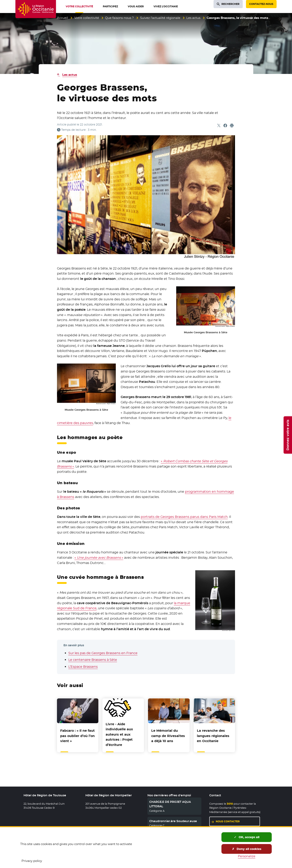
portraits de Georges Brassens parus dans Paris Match (184, 517)
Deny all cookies (247, 849)
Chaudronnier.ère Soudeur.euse (173, 821)
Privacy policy (32, 861)
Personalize (247, 856)
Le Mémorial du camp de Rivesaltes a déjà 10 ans (168, 736)
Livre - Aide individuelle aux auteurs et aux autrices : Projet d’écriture (119, 734)
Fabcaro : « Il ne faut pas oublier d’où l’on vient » (77, 736)
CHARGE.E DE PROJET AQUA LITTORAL (170, 804)
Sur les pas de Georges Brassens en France (103, 653)
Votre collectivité (87, 18)
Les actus (193, 18)
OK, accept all (247, 837)
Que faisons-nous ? (119, 18)
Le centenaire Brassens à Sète (93, 660)
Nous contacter (228, 821)
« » (99, 558)
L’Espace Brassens (83, 667)
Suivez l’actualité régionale (160, 18)
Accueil (62, 18)
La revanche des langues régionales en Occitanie (213, 736)
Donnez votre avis (288, 435)
